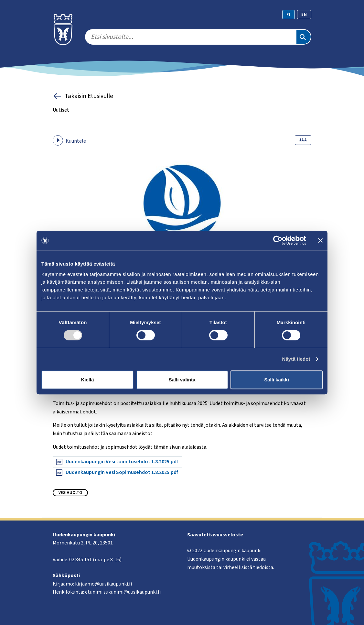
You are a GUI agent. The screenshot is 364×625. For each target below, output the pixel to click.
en (304, 15)
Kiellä (87, 380)
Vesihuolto (70, 493)
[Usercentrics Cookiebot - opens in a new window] (278, 240)
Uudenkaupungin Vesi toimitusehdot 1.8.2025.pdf (117, 462)
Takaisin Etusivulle (83, 96)
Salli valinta (182, 380)
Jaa (303, 140)
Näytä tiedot (296, 359)
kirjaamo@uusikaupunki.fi (103, 584)
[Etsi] (304, 37)
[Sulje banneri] (320, 240)
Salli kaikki (277, 380)
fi (289, 15)
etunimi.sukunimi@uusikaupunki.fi (123, 592)
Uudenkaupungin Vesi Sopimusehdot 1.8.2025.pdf (117, 473)
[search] (190, 37)
